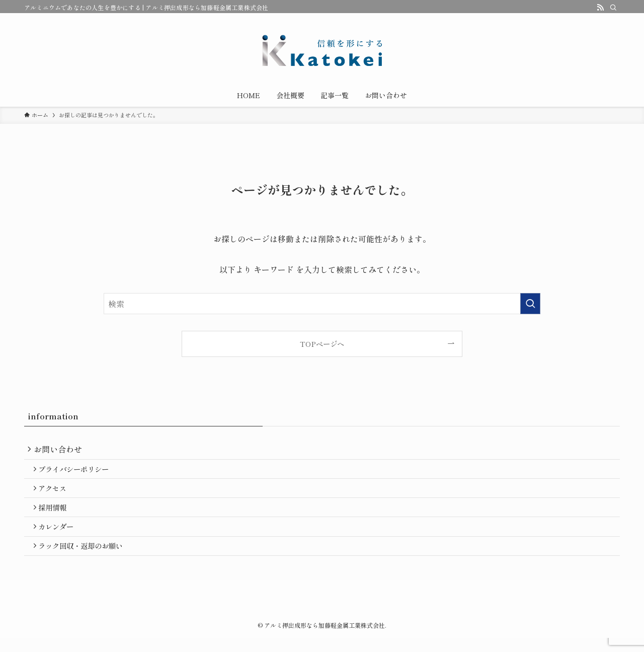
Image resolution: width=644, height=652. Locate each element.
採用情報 (56, 516)
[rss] (600, 8)
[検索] (613, 8)
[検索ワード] (322, 304)
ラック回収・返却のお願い (85, 559)
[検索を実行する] (530, 304)
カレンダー (60, 537)
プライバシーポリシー (77, 473)
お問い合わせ (60, 450)
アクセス (56, 494)
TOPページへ (322, 344)
